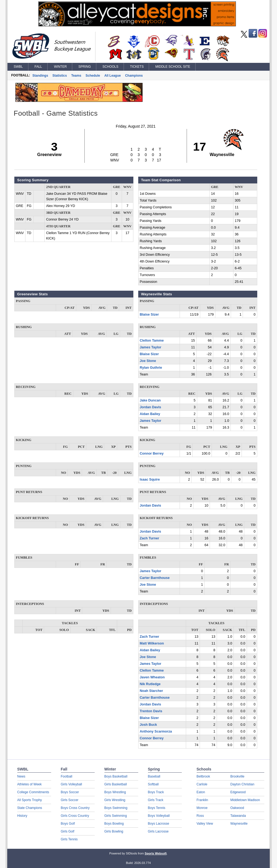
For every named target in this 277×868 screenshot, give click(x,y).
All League (113, 76)
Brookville (238, 776)
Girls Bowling (114, 831)
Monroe (202, 808)
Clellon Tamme (152, 341)
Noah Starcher (151, 691)
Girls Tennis (69, 839)
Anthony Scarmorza (156, 731)
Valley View (205, 824)
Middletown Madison (245, 800)
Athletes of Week (30, 784)
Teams (76, 76)
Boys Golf (68, 824)
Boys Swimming (116, 808)
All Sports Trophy (30, 800)
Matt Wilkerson (152, 643)
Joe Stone (148, 361)
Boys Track (156, 792)
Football (67, 776)
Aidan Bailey (150, 414)
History (22, 816)
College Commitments (33, 792)
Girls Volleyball (72, 784)
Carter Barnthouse (155, 578)
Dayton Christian (243, 784)
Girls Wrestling (115, 800)
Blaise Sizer (149, 315)
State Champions (30, 808)
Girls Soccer (70, 800)
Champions (134, 76)
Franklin (202, 800)
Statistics (60, 76)
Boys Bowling (114, 824)
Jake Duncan (150, 400)
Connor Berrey (152, 454)
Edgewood (238, 792)
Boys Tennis (157, 808)
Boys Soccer (70, 792)
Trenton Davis (151, 711)
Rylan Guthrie (151, 368)
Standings (40, 76)
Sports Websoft (156, 853)
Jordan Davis (151, 407)
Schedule (93, 76)
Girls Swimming (116, 816)
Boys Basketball (116, 776)
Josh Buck (149, 725)
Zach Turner (150, 538)
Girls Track (156, 800)
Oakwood (237, 808)
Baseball (154, 776)
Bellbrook (203, 776)
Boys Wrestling (115, 792)
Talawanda (238, 816)
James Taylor (151, 347)
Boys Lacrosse (159, 824)
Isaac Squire (150, 480)
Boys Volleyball (159, 816)
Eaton (201, 792)
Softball (153, 784)
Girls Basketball (116, 784)
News (21, 776)
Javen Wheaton (152, 677)
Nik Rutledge (150, 684)
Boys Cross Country (75, 808)
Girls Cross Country (75, 816)
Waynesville (239, 824)
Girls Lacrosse (158, 831)
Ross (200, 816)
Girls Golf (68, 831)
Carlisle (202, 784)
